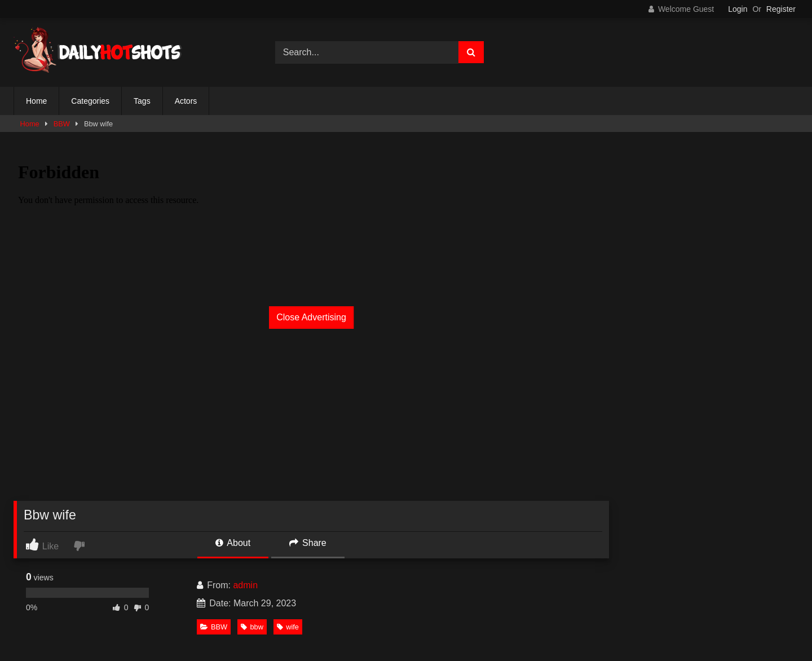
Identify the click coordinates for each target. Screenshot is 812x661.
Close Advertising (311, 317)
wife (288, 627)
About (233, 543)
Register (781, 9)
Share (308, 543)
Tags (142, 101)
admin (245, 585)
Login (738, 9)
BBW (62, 124)
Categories (90, 101)
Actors (186, 101)
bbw (252, 627)
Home (36, 101)
